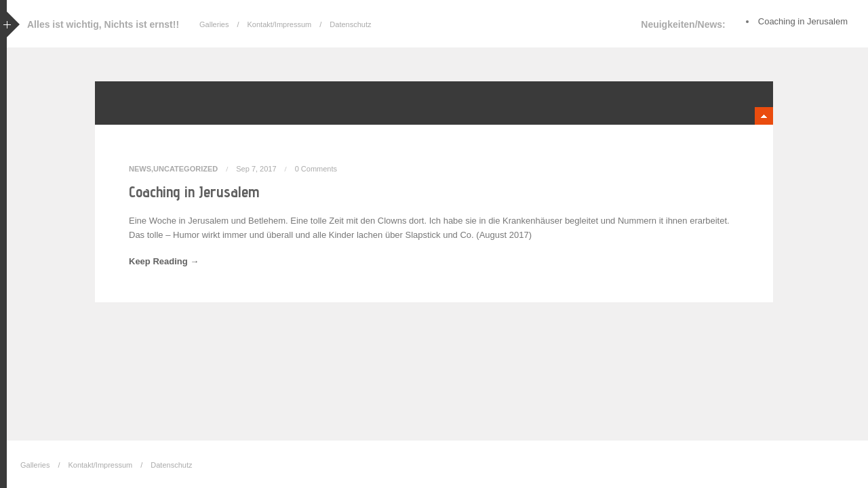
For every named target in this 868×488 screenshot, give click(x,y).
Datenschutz (350, 24)
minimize (764, 116)
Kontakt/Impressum (280, 24)
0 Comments (316, 169)
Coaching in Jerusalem (194, 191)
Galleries (214, 24)
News (140, 169)
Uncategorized (185, 169)
